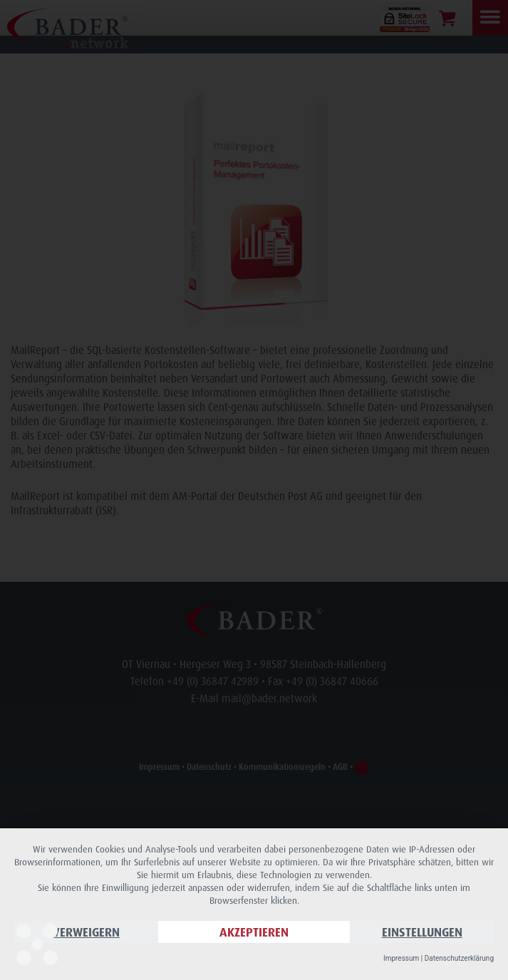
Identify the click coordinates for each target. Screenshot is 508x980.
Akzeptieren (254, 932)
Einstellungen (422, 932)
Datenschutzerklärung (459, 958)
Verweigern (86, 932)
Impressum (401, 958)
